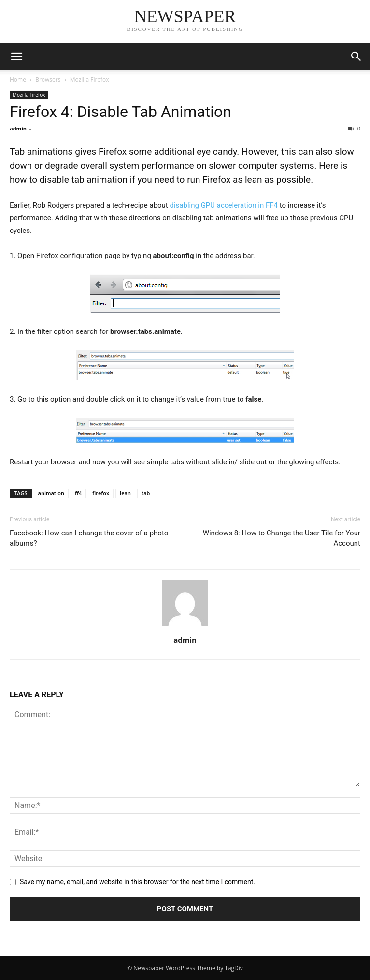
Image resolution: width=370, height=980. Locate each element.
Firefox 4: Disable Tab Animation (121, 112)
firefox (101, 493)
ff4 (78, 493)
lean (125, 493)
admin (18, 128)
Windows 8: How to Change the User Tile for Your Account (282, 538)
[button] (16, 57)
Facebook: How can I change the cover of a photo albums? (89, 538)
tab (146, 493)
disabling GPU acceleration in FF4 (223, 205)
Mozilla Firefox (90, 79)
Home (18, 79)
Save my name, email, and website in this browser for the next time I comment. (137, 882)
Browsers (48, 79)
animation (51, 493)
